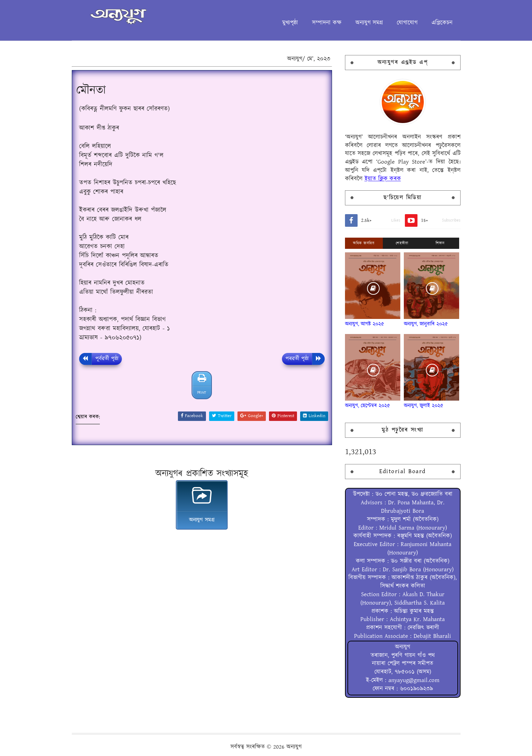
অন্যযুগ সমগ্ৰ (369, 23)
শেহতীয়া (402, 243)
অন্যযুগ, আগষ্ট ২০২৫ (365, 324)
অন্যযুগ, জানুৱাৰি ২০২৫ (426, 324)
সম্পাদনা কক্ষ (327, 23)
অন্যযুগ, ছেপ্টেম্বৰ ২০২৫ (368, 406)
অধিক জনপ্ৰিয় (364, 243)
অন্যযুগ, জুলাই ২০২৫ (424, 406)
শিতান (440, 243)
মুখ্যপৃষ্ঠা (290, 23)
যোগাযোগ (407, 23)
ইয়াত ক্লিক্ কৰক (383, 179)
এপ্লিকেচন (442, 23)
